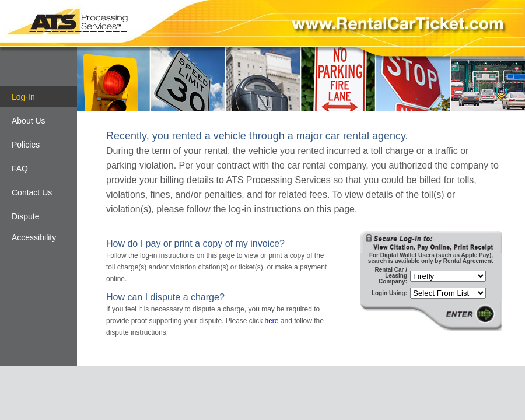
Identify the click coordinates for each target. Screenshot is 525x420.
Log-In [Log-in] (23, 97)
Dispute (25, 216)
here (271, 321)
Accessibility (34, 237)
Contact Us (32, 192)
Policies (26, 145)
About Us (29, 121)
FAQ (20, 169)
